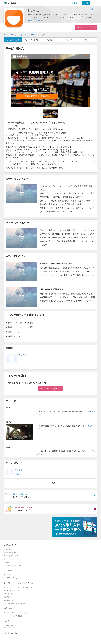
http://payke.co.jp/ (37, 20)
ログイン (76, 3)
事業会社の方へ (9, 594)
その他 (18, 474)
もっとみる (50, 483)
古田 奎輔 (23, 355)
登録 (86, 3)
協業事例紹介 (8, 597)
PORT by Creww (11, 578)
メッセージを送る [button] (87, 27)
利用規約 (7, 562)
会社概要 (8, 549)
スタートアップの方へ (11, 590)
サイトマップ (8, 559)
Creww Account (11, 625)
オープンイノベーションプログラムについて (19, 587)
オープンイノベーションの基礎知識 (16, 613)
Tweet (90, 9)
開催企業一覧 (8, 600)
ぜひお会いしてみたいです (36, 383)
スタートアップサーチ (28, 35)
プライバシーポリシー (12, 556)
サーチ (14, 35)
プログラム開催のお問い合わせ (14, 603)
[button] (51, 388)
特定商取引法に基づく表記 (13, 566)
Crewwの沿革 (10, 552)
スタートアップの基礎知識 (13, 616)
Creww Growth (11, 575)
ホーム (6, 35)
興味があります (14, 383)
